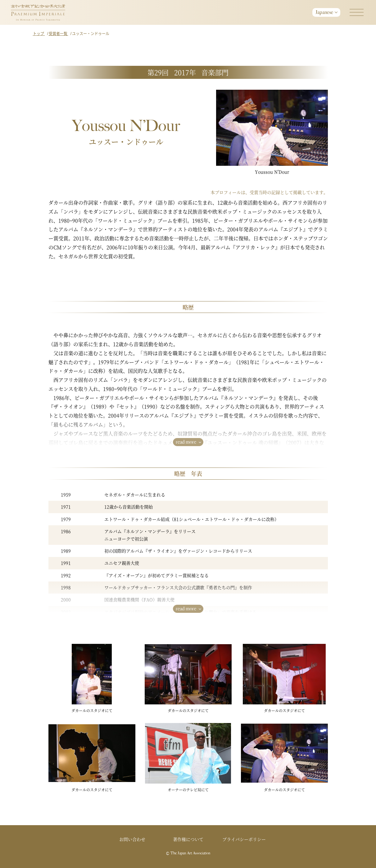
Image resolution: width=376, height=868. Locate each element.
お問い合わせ (132, 839)
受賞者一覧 (59, 33)
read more (186, 442)
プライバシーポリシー (244, 839)
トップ (39, 33)
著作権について (188, 839)
